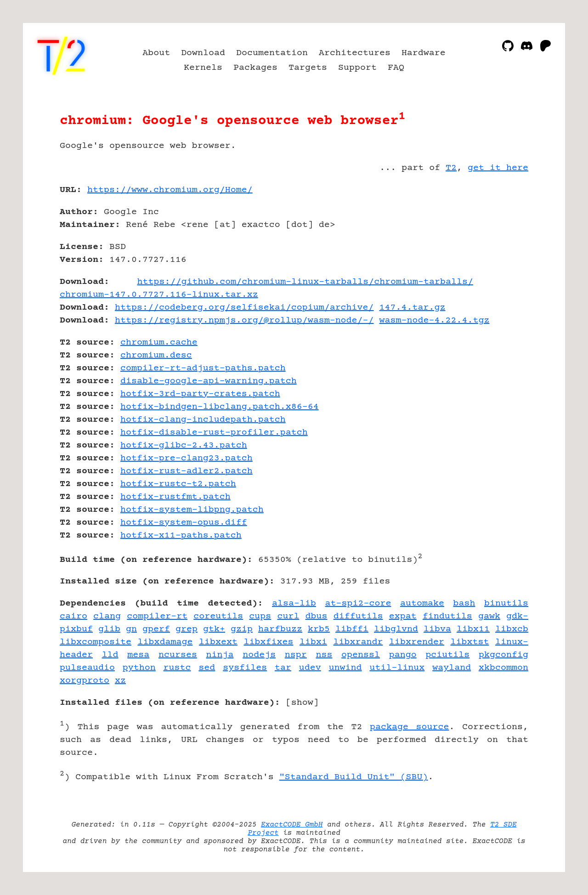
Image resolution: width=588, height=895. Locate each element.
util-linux (397, 668)
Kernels (203, 68)
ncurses (178, 655)
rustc (177, 668)
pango (403, 655)
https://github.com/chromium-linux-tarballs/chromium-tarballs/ (305, 282)
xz (120, 681)
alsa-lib (294, 603)
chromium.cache (159, 343)
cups (260, 616)
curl (288, 616)
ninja (220, 655)
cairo (73, 616)
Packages (255, 68)
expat (403, 616)
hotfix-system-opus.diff (184, 523)
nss (324, 655)
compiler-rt (157, 616)
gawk (489, 616)
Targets (308, 68)
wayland (452, 668)
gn (131, 629)
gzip (242, 629)
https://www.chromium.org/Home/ (170, 190)
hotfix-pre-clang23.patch (187, 458)
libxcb (512, 629)
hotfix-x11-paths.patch (181, 535)
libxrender (417, 642)
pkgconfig (503, 655)
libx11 (473, 629)
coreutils (218, 616)
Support (357, 68)
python (139, 668)
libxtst (469, 642)
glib (109, 629)
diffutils (358, 616)
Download (203, 53)
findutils (447, 616)
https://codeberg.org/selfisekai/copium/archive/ (244, 308)
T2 (451, 168)
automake (422, 603)
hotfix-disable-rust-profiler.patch (214, 433)
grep (187, 629)
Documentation (272, 53)
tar (283, 668)
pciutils (447, 655)
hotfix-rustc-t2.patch (178, 484)
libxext (218, 642)
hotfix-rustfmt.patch (175, 497)
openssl (361, 655)
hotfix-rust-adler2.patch (187, 471)
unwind (345, 668)
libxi (313, 642)
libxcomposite (96, 642)
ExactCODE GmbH (292, 825)
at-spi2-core (358, 603)
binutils (506, 603)
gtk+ (214, 629)
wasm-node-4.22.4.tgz (435, 320)
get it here (498, 168)
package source (410, 727)
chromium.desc (156, 355)
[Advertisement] (501, 244)
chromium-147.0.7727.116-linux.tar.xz (159, 295)
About (156, 53)
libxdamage (165, 642)
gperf (156, 629)
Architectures (355, 53)
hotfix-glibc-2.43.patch (184, 445)
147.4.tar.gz (413, 308)
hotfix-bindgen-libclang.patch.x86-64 (220, 407)
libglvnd (396, 629)
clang (107, 616)
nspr (296, 655)
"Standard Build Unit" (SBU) (354, 777)
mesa (138, 655)
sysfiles (245, 668)
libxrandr (358, 642)
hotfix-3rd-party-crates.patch (200, 394)
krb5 (319, 629)
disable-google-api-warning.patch (209, 381)
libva (437, 629)
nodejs (259, 655)
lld (110, 655)
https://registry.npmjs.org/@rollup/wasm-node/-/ (244, 320)
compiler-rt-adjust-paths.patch (203, 368)
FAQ (396, 68)
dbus (317, 616)
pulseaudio (87, 668)
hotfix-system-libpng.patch (192, 510)
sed (207, 668)
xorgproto (85, 681)
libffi (352, 629)
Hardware (424, 53)
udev (310, 668)
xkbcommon (503, 668)
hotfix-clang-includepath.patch (203, 420)
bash (464, 603)
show (302, 703)
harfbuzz (280, 629)
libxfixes (268, 642)
